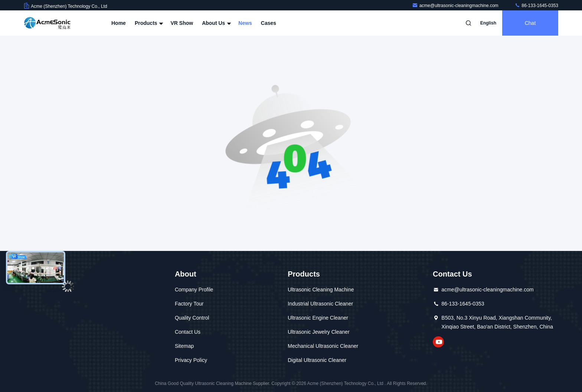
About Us (216, 23)
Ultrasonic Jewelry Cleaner (319, 332)
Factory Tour (189, 304)
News (245, 23)
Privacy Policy (191, 360)
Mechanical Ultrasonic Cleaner (323, 346)
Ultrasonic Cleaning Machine (321, 290)
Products (148, 23)
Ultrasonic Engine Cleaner (318, 318)
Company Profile (194, 290)
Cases (269, 23)
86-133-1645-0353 (536, 6)
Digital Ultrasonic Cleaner (317, 360)
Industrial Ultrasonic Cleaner (320, 304)
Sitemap (184, 346)
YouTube (438, 342)
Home (119, 23)
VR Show (182, 23)
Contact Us (188, 332)
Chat (530, 23)
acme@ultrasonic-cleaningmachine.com (456, 6)
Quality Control (192, 318)
